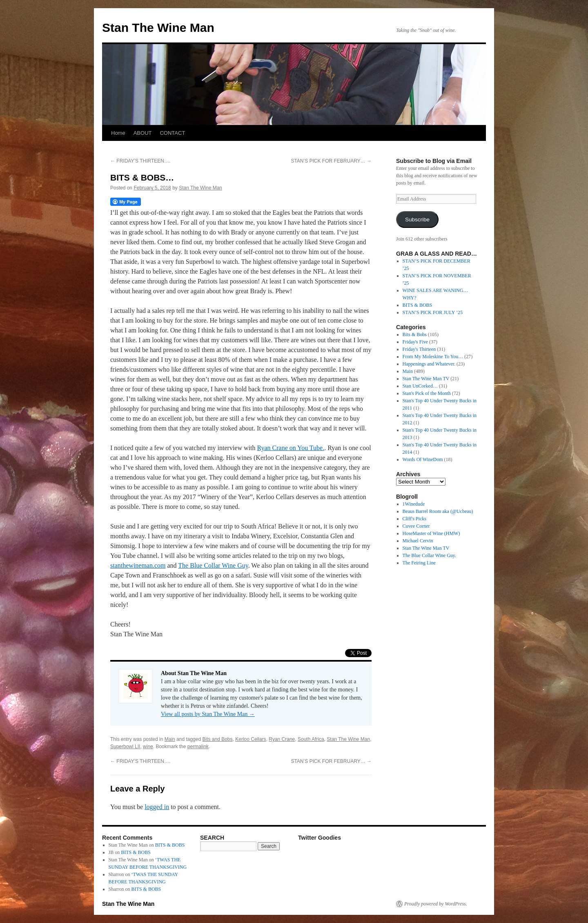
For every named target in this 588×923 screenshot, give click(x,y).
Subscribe (417, 220)
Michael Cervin (418, 541)
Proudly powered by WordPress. (436, 904)
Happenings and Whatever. (429, 364)
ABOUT (143, 133)
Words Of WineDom (423, 459)
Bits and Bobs (217, 739)
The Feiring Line (419, 563)
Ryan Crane (282, 739)
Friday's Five (415, 342)
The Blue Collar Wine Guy (213, 565)
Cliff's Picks (414, 519)
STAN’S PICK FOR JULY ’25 (433, 312)
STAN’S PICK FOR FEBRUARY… (331, 161)
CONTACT (172, 133)
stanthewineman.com (138, 565)
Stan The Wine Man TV (426, 379)
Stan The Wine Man (158, 28)
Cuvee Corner (416, 526)
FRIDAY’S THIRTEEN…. (140, 161)
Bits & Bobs (415, 334)
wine (148, 747)
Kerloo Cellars (251, 739)
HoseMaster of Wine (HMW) (431, 533)
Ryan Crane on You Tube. (291, 448)
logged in (157, 807)
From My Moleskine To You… (433, 357)
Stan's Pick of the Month (427, 393)
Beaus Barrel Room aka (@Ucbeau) (438, 511)
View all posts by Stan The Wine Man (208, 714)
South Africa (311, 739)
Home (118, 133)
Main (170, 739)
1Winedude (414, 504)
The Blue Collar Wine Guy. (430, 555)
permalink (198, 747)
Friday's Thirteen (419, 349)
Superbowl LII (125, 747)
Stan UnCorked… (420, 386)
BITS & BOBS (418, 305)
